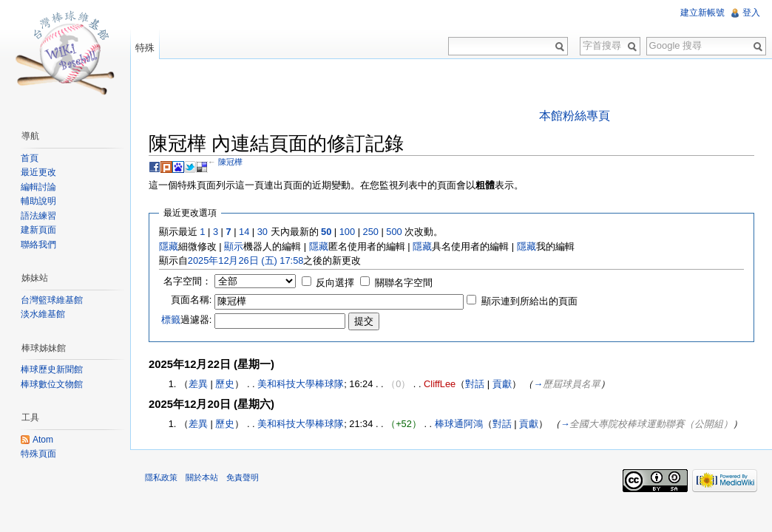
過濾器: (187, 320)
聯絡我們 (38, 245)
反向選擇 (335, 283)
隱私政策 (161, 477)
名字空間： (187, 281)
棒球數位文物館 (52, 384)
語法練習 (38, 216)
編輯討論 (38, 187)
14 (244, 232)
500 (394, 232)
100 (347, 232)
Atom (43, 440)
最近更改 (38, 172)
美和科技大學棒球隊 (301, 384)
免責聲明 (243, 477)
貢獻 (502, 384)
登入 (751, 13)
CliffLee (440, 384)
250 (371, 232)
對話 (475, 384)
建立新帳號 (702, 13)
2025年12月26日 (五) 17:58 (246, 260)
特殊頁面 (38, 454)
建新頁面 (38, 230)
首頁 (30, 158)
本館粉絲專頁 (575, 116)
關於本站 (202, 477)
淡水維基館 (43, 314)
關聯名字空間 (404, 283)
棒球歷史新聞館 (52, 369)
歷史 (225, 384)
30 (263, 232)
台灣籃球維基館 (52, 300)
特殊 (145, 48)
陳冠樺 (230, 162)
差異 (198, 384)
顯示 (234, 246)
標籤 (171, 320)
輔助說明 (38, 201)
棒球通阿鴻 (459, 424)
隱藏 (169, 246)
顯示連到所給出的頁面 (529, 301)
